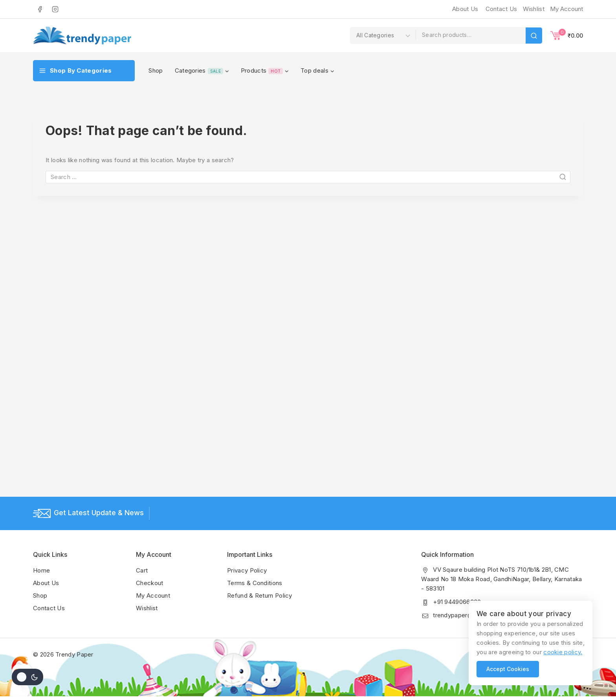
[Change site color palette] (27, 677)
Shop (156, 70)
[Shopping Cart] (567, 35)
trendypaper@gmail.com (467, 615)
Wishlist (147, 608)
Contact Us (501, 9)
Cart (142, 570)
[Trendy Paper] (82, 36)
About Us (465, 9)
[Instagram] (55, 9)
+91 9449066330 (457, 602)
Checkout (149, 583)
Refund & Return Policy (260, 595)
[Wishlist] (533, 9)
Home (41, 570)
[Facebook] (40, 9)
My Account (153, 595)
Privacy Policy (247, 570)
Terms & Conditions (255, 583)
